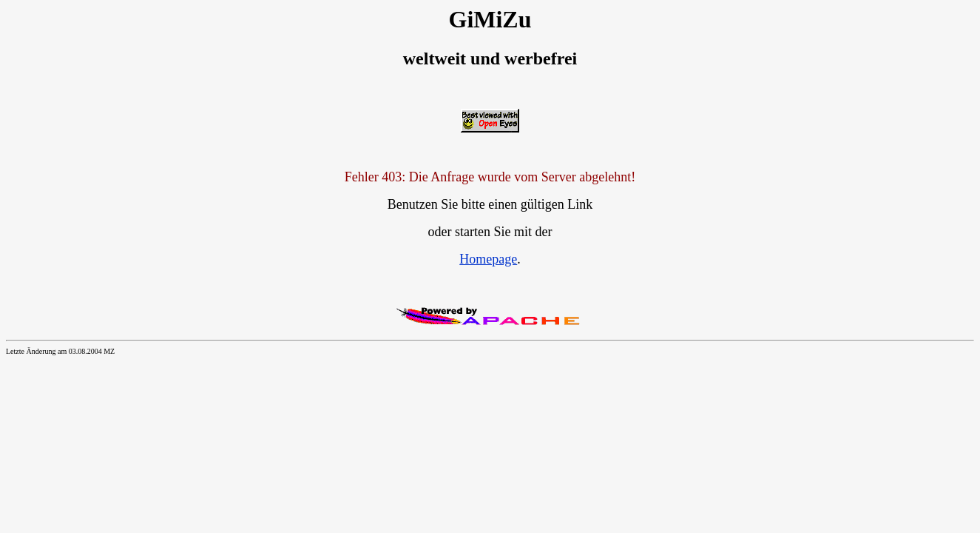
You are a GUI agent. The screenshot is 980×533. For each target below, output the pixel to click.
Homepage (488, 259)
